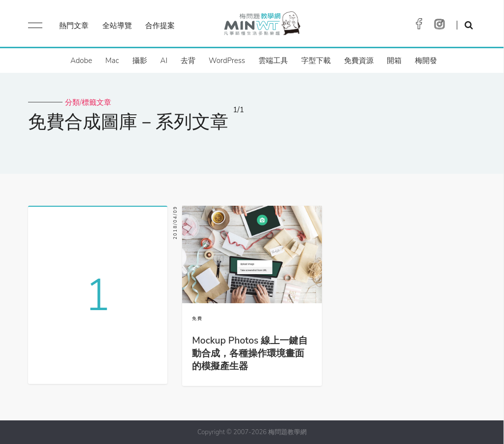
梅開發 (426, 61)
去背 (188, 61)
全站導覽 (117, 26)
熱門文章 (74, 26)
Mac (112, 61)
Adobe (81, 61)
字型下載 (316, 61)
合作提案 (160, 26)
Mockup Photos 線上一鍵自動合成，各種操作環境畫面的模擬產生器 (250, 353)
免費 (197, 318)
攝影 (140, 61)
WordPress (227, 61)
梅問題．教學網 (262, 26)
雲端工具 (273, 61)
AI (164, 61)
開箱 (394, 61)
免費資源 (359, 61)
